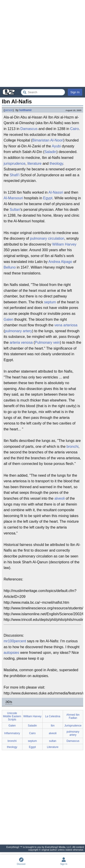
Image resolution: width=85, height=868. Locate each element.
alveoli (59, 498)
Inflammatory (12, 733)
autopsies (11, 653)
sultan (53, 741)
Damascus (29, 129)
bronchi (72, 447)
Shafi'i (15, 175)
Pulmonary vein (47, 342)
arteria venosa (21, 342)
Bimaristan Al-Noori (48, 140)
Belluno (10, 267)
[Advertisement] (42, 43)
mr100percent (15, 641)
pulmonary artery (18, 331)
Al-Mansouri (13, 198)
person (9, 110)
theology (56, 164)
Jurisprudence (73, 726)
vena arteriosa (66, 325)
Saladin (50, 152)
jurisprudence (15, 164)
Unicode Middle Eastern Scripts (12, 716)
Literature (53, 747)
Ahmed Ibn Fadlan (73, 716)
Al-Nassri (56, 192)
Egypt (48, 198)
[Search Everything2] (43, 92)
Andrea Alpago (60, 262)
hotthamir (25, 110)
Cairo (75, 129)
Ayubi (56, 146)
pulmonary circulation (47, 238)
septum (50, 302)
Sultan (15, 210)
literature (34, 164)
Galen (8, 319)
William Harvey (64, 244)
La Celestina (53, 716)
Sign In (75, 92)
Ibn (53, 726)
